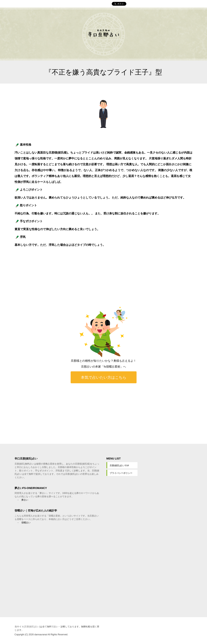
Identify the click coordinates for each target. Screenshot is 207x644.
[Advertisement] (104, 414)
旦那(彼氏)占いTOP (119, 466)
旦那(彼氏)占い (32, 627)
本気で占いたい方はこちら (104, 377)
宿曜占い (26, 523)
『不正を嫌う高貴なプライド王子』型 (103, 72)
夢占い (25, 500)
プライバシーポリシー (121, 473)
